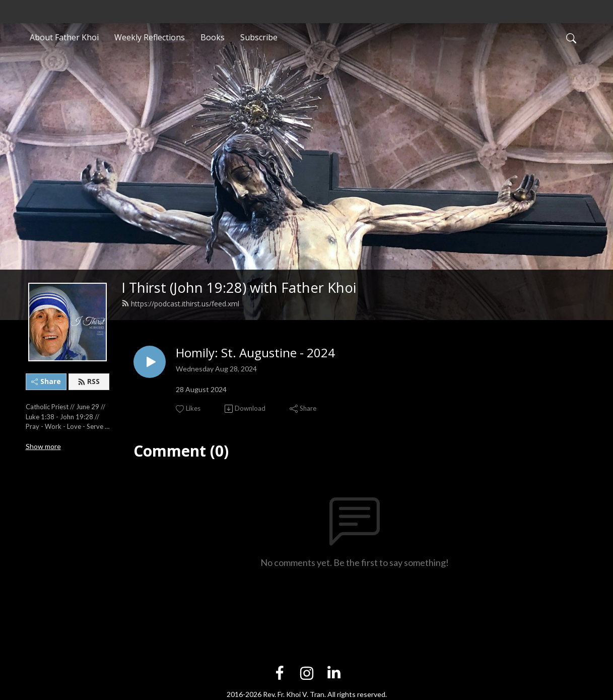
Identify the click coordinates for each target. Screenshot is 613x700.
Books (213, 37)
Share (46, 381)
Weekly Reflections (150, 37)
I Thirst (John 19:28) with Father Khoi (239, 288)
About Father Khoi (64, 37)
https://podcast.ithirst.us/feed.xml (180, 304)
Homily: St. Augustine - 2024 (255, 353)
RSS (89, 381)
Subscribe (259, 37)
